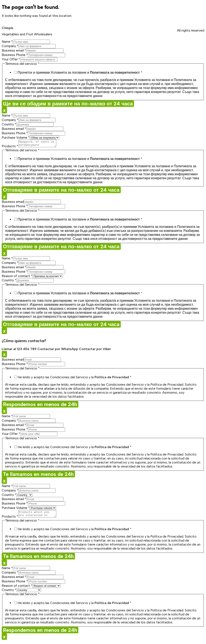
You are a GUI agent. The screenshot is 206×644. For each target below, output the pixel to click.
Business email (14, 50)
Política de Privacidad (112, 378)
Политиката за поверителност (115, 72)
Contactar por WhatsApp (58, 350)
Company (10, 46)
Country (9, 124)
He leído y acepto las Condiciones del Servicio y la (75, 378)
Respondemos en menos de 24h (40, 406)
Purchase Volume (16, 137)
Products (10, 147)
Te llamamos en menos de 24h (38, 475)
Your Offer (11, 59)
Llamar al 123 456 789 (20, 350)
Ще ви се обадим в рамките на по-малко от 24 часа (68, 104)
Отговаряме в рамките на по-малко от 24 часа (61, 191)
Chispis (8, 28)
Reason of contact (17, 277)
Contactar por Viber (95, 350)
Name (7, 42)
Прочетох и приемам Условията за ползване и (80, 72)
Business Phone (15, 55)
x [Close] (4, 110)
